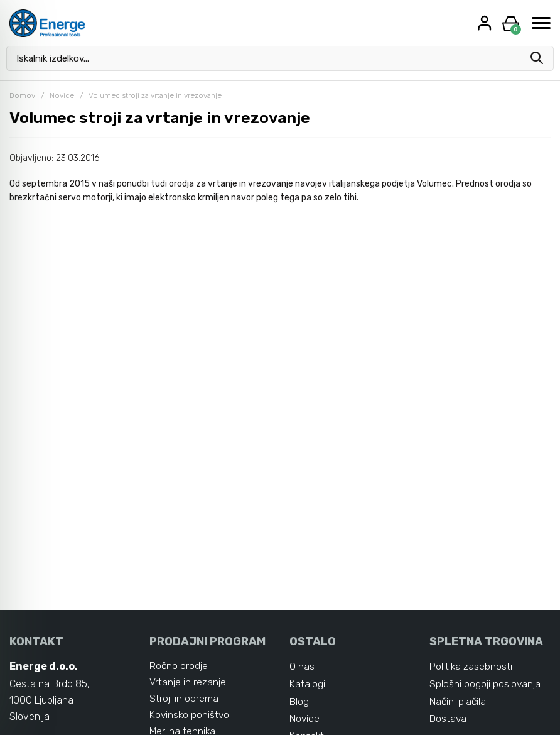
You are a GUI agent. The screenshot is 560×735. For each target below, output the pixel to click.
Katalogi (307, 684)
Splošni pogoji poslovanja (485, 684)
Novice (62, 95)
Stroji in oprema (184, 698)
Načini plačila (458, 701)
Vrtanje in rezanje (188, 682)
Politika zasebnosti (471, 666)
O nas (302, 666)
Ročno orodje (179, 666)
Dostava (448, 719)
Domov (22, 95)
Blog (299, 701)
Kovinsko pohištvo (190, 715)
